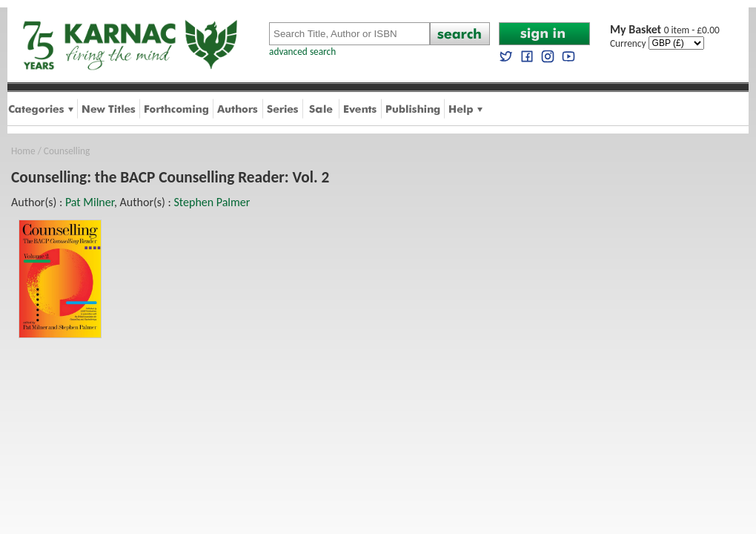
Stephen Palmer (212, 202)
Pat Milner (90, 202)
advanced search (302, 52)
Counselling (67, 151)
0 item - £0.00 (665, 30)
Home (23, 151)
